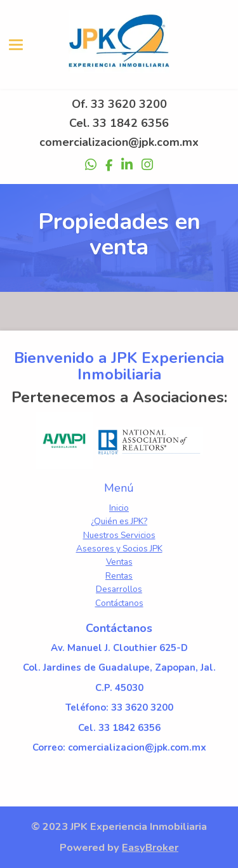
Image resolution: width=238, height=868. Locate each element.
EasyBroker (150, 847)
